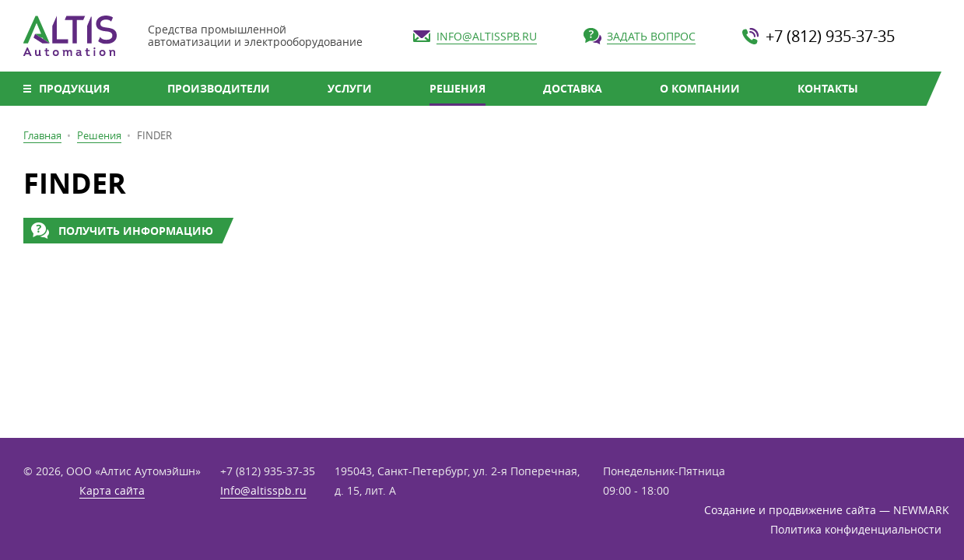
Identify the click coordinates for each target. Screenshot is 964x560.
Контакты (828, 88)
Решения (457, 88)
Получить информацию (136, 231)
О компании (700, 88)
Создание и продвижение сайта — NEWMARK (823, 510)
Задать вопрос (651, 36)
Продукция (74, 88)
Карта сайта (112, 490)
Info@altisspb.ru (487, 36)
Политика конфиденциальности (856, 529)
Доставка (573, 88)
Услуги (350, 88)
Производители (219, 88)
